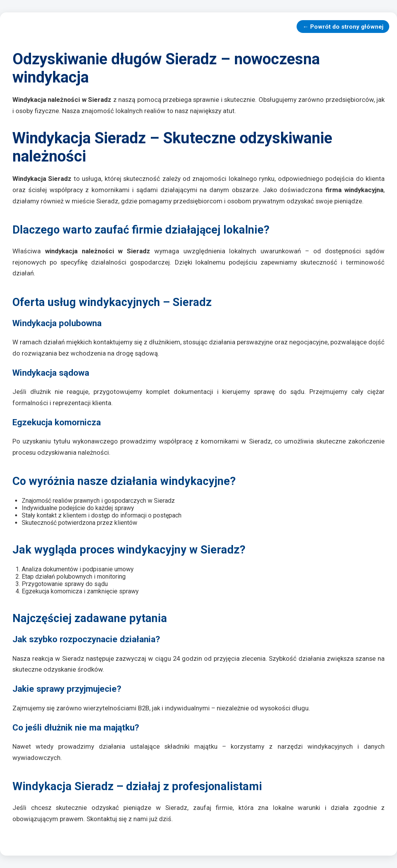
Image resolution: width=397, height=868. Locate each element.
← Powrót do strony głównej (343, 27)
